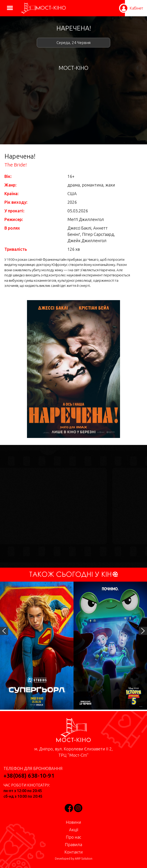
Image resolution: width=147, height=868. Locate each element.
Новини (73, 822)
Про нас (73, 837)
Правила (73, 844)
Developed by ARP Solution (74, 859)
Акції (74, 830)
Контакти (74, 852)
